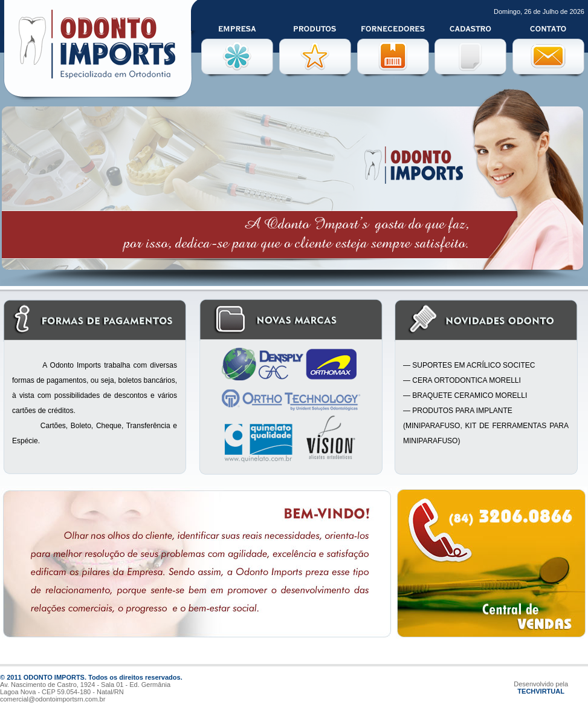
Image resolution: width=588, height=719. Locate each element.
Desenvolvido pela (541, 684)
